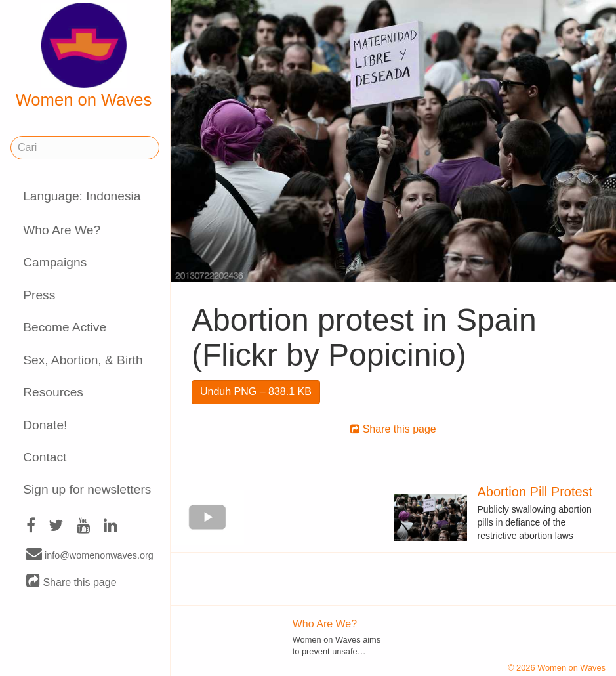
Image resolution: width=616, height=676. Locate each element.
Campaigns (55, 262)
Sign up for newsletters (87, 489)
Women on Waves (84, 56)
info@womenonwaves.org (90, 555)
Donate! (45, 425)
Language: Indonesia (82, 196)
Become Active (65, 327)
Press (39, 295)
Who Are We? (62, 230)
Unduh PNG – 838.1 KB (256, 391)
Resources (53, 392)
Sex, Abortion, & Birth (83, 360)
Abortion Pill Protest (535, 492)
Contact (45, 457)
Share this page (72, 582)
